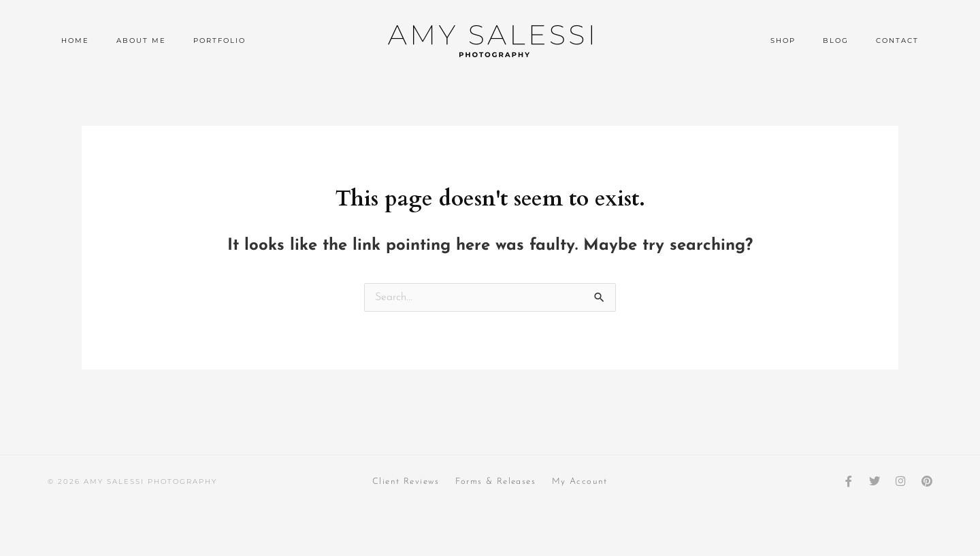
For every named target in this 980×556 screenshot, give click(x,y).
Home (75, 40)
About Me (141, 40)
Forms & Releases (495, 481)
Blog (836, 40)
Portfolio (219, 40)
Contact (897, 40)
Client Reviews (404, 481)
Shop (783, 40)
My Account (582, 481)
